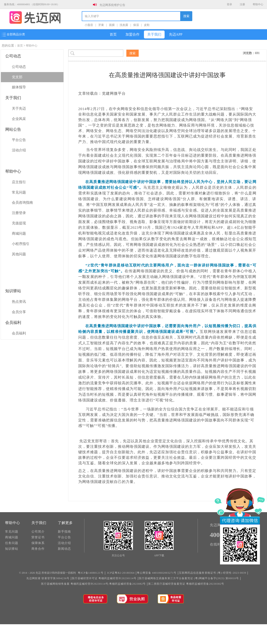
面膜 (112, 25)
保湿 (136, 25)
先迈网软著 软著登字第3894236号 (48, 578)
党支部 (17, 77)
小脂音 (89, 25)
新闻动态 (64, 549)
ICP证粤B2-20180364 (121, 573)
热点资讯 (19, 302)
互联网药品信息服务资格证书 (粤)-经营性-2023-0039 (213, 573)
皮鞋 (147, 25)
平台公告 (19, 140)
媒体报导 (19, 87)
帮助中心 (258, 4)
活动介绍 (19, 150)
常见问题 (19, 192)
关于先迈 (19, 108)
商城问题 (19, 233)
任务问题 (12, 543)
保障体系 (38, 543)
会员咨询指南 (22, 202)
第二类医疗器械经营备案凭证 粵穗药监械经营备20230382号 (186, 584)
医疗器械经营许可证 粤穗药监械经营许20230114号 (104, 578)
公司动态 (19, 67)
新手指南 (64, 532)
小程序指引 (21, 244)
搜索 (186, 16)
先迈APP (176, 34)
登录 (229, 4)
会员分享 (19, 312)
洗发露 (124, 25)
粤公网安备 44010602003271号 (157, 573)
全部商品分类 (14, 34)
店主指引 (19, 182)
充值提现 (19, 223)
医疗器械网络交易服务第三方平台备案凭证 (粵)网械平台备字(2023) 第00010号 (189, 578)
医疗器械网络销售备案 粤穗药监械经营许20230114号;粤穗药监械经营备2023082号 (94, 584)
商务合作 (38, 549)
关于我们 (154, 34)
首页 (113, 34)
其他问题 (19, 254)
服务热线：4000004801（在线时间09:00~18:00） (32, 4)
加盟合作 (133, 34)
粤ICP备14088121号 (91, 573)
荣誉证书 (38, 537)
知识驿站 (12, 549)
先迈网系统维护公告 (112, 5)
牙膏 (101, 25)
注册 (242, 4)
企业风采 (19, 119)
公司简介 (38, 532)
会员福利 (19, 333)
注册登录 (19, 213)
